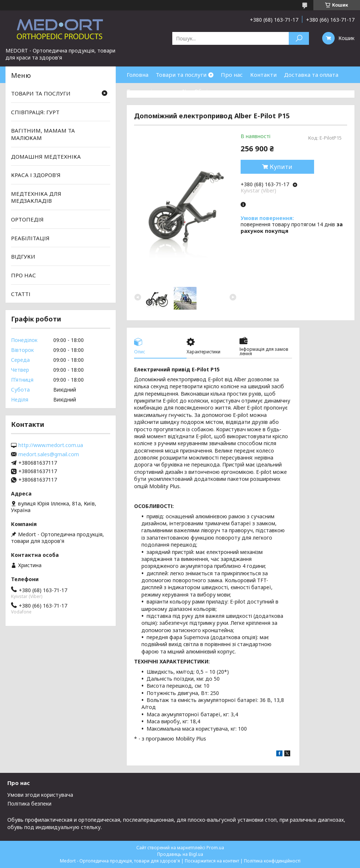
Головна (138, 75)
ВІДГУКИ (23, 256)
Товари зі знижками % (157, 91)
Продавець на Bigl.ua (180, 854)
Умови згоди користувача (40, 795)
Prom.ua (215, 848)
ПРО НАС (24, 275)
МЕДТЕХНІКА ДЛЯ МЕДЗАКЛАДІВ (36, 197)
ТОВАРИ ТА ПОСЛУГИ (41, 93)
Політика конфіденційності (272, 861)
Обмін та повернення (223, 91)
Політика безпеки (29, 804)
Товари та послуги (181, 75)
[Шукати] (299, 38)
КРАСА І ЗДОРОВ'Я (36, 175)
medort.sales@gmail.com (49, 454)
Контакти (263, 75)
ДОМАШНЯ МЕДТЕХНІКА (46, 156)
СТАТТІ (21, 293)
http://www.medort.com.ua (51, 445)
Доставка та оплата (311, 75)
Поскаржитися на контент (212, 861)
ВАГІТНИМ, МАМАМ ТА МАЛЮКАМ (43, 134)
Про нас (232, 75)
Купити (281, 167)
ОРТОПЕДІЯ (27, 219)
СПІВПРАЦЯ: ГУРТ (35, 112)
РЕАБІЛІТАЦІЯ (30, 238)
